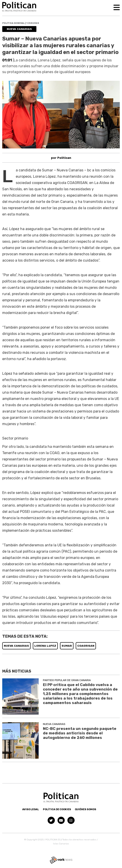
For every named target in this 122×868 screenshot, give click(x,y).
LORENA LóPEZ (45, 646)
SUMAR (67, 646)
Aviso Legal (31, 809)
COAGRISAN (86, 646)
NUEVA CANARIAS (16, 646)
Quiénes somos (85, 809)
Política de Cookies (57, 809)
